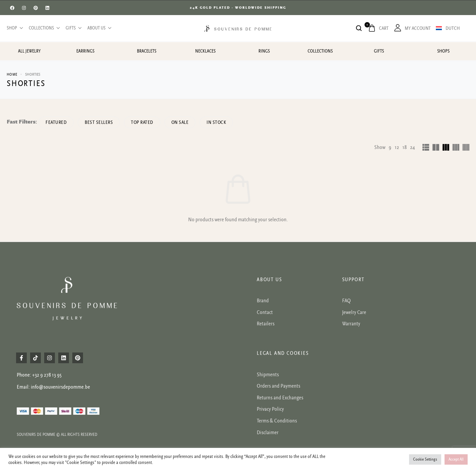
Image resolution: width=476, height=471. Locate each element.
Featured (56, 122)
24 (413, 147)
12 (397, 147)
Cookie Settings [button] (425, 459)
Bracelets (147, 51)
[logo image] (238, 28)
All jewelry (29, 51)
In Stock (216, 122)
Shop (14, 28)
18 (405, 147)
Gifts (73, 28)
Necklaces (205, 51)
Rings (264, 51)
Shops (443, 51)
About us (99, 28)
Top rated (142, 122)
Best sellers (99, 122)
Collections (44, 28)
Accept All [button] (456, 459)
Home (12, 74)
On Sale (180, 122)
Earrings (85, 51)
